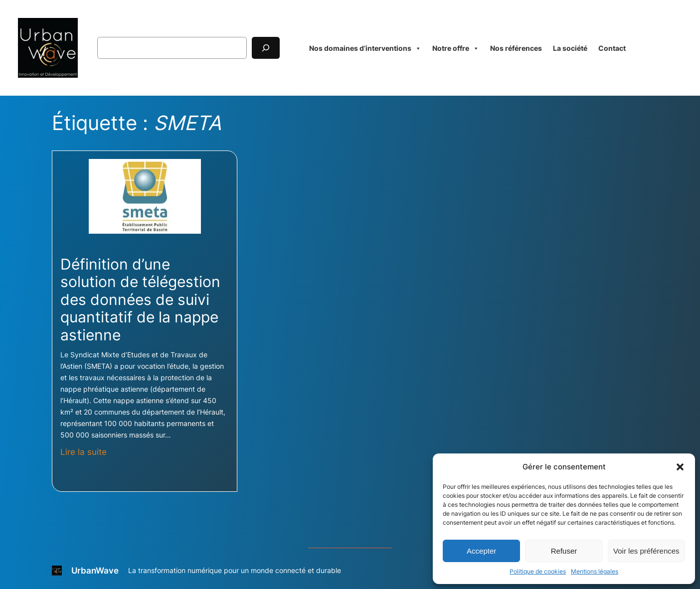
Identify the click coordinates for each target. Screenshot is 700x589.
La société (570, 48)
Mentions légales (595, 571)
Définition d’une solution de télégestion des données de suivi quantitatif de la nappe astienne (140, 300)
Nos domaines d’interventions (365, 48)
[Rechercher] (266, 48)
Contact (612, 48)
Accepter (481, 551)
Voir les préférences (646, 551)
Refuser (564, 551)
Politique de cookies (538, 571)
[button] (680, 467)
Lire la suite (84, 452)
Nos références (516, 48)
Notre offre (456, 48)
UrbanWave (95, 571)
